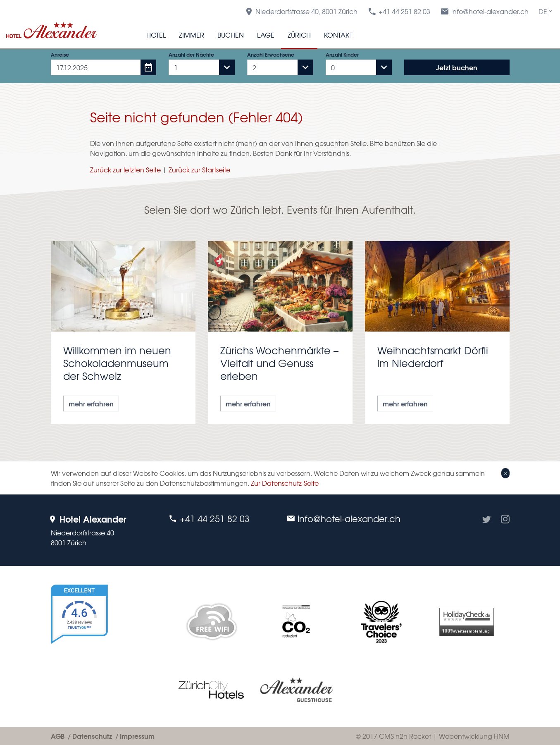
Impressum (137, 736)
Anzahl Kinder (342, 54)
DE (546, 11)
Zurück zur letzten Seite (125, 170)
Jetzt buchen (457, 67)
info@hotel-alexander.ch (484, 11)
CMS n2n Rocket (405, 736)
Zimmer (192, 35)
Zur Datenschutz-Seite (285, 483)
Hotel (156, 35)
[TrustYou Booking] (104, 646)
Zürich (299, 35)
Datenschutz (92, 736)
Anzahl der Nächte (191, 54)
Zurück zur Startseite (199, 170)
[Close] (505, 473)
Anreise (60, 54)
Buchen (231, 35)
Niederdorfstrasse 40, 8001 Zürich (301, 11)
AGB (58, 736)
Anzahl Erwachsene (271, 54)
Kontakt (338, 35)
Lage (266, 35)
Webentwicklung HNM (474, 736)
